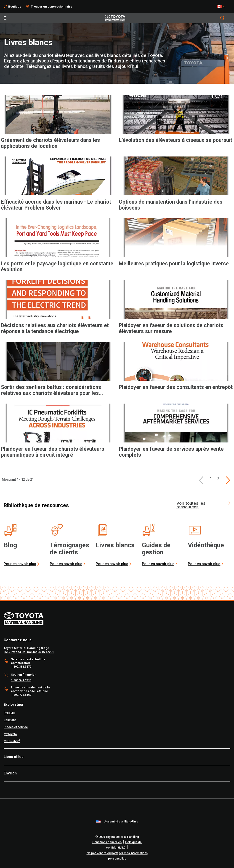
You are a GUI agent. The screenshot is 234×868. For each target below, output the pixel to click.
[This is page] (228, 480)
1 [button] (211, 479)
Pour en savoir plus (20, 564)
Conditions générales (107, 842)
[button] (201, 480)
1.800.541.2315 (21, 680)
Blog (10, 545)
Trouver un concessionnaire (52, 7)
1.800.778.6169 (21, 695)
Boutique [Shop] (15, 7)
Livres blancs (115, 545)
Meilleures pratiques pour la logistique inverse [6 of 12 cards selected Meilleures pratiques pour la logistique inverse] (174, 264)
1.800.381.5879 (21, 667)
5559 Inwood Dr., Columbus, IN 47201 (29, 652)
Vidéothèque (206, 545)
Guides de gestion (156, 549)
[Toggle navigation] (5, 18)
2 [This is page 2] (218, 479)
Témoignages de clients (69, 549)
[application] (58, 127)
